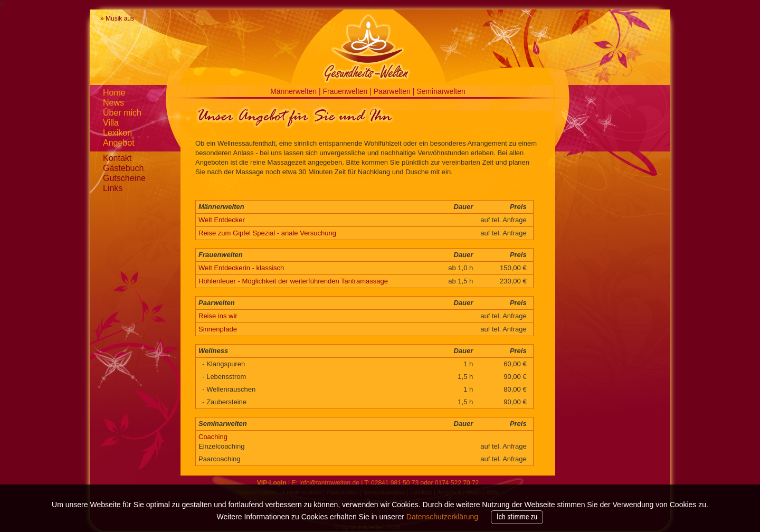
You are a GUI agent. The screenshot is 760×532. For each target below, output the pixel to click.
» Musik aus (117, 18)
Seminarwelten (441, 91)
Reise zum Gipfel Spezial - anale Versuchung (267, 233)
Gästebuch (123, 168)
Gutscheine (124, 178)
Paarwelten (393, 91)
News (113, 103)
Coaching (213, 437)
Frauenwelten (346, 91)
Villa (111, 123)
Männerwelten (294, 91)
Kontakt (117, 158)
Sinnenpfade (218, 329)
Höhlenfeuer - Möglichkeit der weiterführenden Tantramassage (293, 281)
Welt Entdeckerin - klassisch (241, 268)
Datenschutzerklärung (442, 517)
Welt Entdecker (222, 220)
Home (114, 93)
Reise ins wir (218, 316)
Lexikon (117, 133)
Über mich (122, 113)
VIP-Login (272, 483)
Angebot (119, 143)
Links (113, 188)
